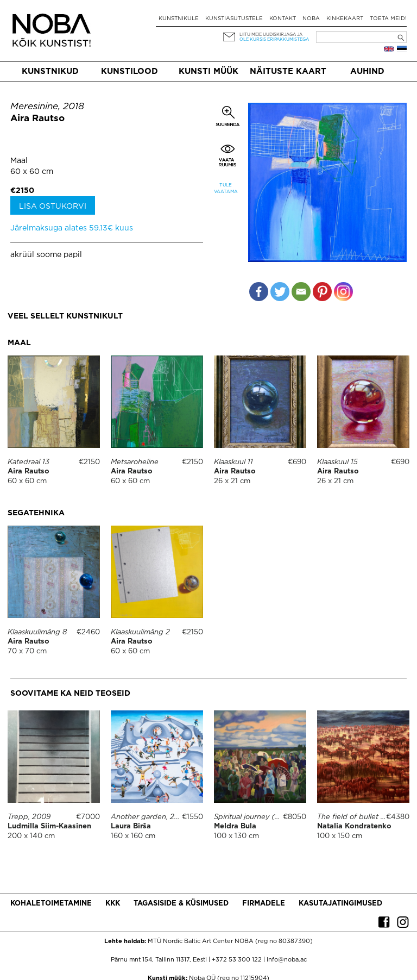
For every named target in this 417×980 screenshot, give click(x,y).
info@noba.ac (287, 960)
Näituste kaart (288, 71)
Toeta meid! (388, 19)
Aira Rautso (37, 119)
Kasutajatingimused (340, 904)
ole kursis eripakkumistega (274, 39)
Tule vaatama (226, 188)
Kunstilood (129, 71)
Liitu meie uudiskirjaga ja (271, 35)
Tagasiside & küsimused (181, 904)
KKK (113, 904)
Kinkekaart (345, 19)
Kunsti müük (208, 71)
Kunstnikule (179, 19)
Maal (19, 161)
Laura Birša (131, 826)
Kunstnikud (50, 71)
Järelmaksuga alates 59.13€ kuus (72, 228)
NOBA (311, 19)
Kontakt (283, 19)
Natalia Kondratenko (354, 826)
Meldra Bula (235, 826)
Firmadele (264, 904)
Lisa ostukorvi (53, 207)
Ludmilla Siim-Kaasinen (49, 826)
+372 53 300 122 (237, 960)
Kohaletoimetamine (51, 904)
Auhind (367, 71)
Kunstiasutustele (234, 19)
